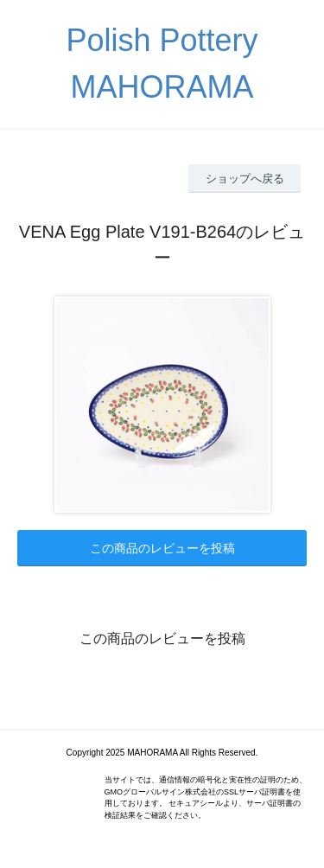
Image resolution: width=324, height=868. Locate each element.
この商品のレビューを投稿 (162, 548)
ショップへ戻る (245, 179)
